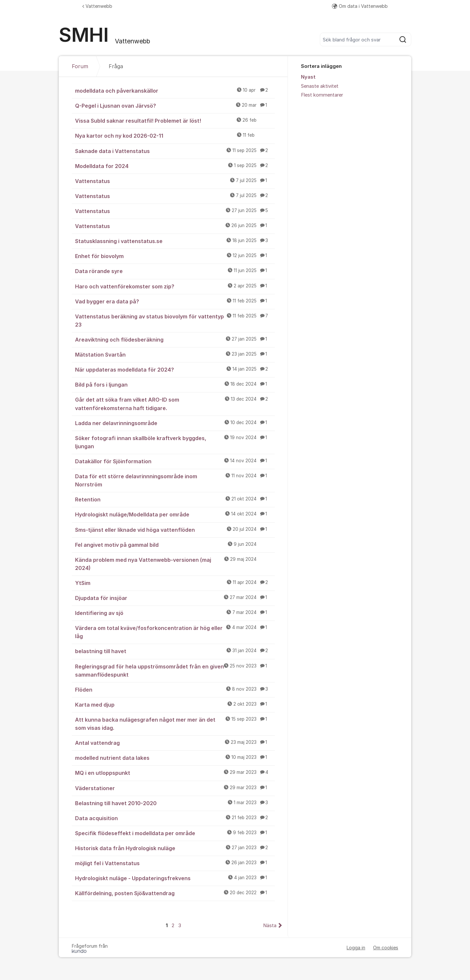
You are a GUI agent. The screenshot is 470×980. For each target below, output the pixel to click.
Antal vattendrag (175, 743)
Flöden (175, 689)
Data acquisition (175, 818)
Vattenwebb (97, 6)
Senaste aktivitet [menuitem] (320, 86)
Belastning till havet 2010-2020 (175, 803)
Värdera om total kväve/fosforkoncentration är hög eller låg (175, 632)
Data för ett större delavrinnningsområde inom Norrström (175, 480)
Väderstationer (175, 788)
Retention (175, 499)
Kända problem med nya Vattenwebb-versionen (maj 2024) (175, 564)
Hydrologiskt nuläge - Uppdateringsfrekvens (175, 878)
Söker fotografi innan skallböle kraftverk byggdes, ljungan (175, 442)
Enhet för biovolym (175, 256)
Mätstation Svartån (175, 354)
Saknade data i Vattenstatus (175, 151)
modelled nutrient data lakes (175, 758)
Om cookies (386, 948)
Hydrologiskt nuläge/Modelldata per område (175, 514)
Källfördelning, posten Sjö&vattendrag (175, 893)
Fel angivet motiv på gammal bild (175, 544)
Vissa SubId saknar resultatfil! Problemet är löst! (175, 120)
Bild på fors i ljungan (175, 384)
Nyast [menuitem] (308, 77)
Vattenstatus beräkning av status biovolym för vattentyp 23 (175, 320)
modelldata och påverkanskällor (175, 90)
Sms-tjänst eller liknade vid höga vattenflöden (175, 529)
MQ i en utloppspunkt (175, 773)
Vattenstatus (175, 181)
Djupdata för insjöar (175, 598)
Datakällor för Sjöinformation (175, 461)
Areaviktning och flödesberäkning (175, 339)
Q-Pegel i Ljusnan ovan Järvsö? (175, 105)
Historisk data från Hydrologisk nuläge (175, 848)
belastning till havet (175, 651)
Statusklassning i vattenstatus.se (175, 241)
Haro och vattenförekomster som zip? (175, 286)
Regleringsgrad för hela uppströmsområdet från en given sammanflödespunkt (175, 670)
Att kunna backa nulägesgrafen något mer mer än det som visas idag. (175, 723)
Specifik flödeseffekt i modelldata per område (175, 833)
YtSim (175, 583)
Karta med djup (175, 704)
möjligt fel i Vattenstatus (175, 863)
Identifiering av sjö (175, 613)
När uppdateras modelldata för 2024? (175, 369)
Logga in (356, 948)
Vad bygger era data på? (175, 301)
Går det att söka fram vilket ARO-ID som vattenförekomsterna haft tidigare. (175, 403)
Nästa (270, 926)
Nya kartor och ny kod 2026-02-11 (175, 135)
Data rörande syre (175, 271)
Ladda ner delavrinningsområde (175, 423)
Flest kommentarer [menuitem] (322, 95)
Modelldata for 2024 (175, 166)
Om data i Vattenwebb (360, 6)
